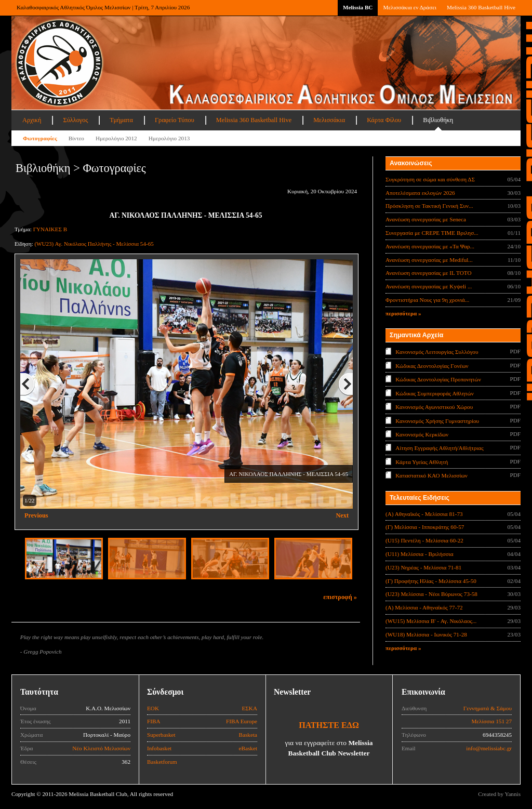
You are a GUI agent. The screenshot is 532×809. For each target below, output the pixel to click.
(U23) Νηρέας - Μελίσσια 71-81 (423, 567)
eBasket (248, 748)
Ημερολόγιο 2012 (116, 138)
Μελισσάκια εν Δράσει (409, 7)
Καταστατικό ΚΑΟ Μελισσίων (431, 475)
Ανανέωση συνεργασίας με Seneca (426, 219)
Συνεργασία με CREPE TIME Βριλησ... (432, 233)
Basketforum (162, 762)
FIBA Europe (242, 721)
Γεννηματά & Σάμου (488, 708)
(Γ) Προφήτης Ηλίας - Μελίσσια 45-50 (431, 581)
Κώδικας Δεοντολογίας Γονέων (432, 365)
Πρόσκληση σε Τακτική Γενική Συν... (429, 206)
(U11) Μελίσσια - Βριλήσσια (420, 554)
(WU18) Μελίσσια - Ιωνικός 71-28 (426, 634)
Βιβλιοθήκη (438, 120)
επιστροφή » (340, 597)
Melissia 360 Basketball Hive (481, 7)
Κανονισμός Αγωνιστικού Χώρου (434, 407)
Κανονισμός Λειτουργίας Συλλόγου (437, 352)
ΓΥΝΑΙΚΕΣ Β (50, 229)
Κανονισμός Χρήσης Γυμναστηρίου (437, 420)
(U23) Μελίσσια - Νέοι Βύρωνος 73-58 (431, 594)
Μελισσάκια (329, 120)
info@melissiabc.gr (489, 748)
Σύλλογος (75, 120)
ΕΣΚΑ (249, 708)
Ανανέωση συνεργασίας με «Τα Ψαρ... (430, 246)
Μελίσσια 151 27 (491, 721)
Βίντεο (76, 138)
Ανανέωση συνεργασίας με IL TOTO (428, 273)
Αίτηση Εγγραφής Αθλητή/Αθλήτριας (439, 448)
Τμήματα (121, 120)
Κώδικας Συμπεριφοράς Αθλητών (435, 393)
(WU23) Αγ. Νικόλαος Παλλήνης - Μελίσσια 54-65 (94, 244)
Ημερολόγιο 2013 (169, 138)
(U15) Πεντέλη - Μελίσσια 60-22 (424, 540)
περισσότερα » (403, 313)
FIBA (154, 721)
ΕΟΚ (153, 708)
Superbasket (161, 735)
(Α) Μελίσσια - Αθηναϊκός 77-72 (424, 607)
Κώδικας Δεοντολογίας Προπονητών (438, 379)
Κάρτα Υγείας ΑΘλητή (422, 462)
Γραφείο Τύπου (175, 120)
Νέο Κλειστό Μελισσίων (101, 748)
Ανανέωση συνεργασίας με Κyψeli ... (429, 286)
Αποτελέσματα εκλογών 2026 (420, 193)
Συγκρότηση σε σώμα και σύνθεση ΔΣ (430, 179)
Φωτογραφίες (40, 138)
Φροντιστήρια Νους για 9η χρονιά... (427, 300)
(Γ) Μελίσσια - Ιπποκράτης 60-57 (425, 527)
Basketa (248, 735)
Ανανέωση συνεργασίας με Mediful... (429, 260)
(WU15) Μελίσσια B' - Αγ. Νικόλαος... (431, 621)
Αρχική (32, 120)
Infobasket (159, 748)
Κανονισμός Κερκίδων (422, 434)
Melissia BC (358, 7)
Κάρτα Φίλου (384, 120)
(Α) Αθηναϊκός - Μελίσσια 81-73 (424, 514)
